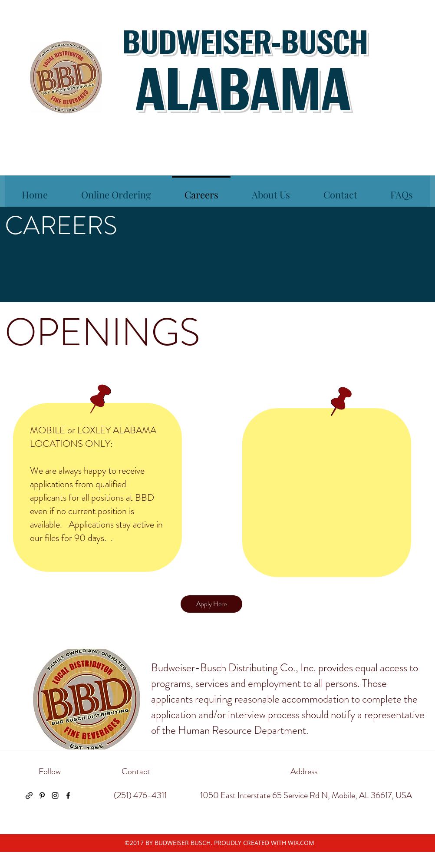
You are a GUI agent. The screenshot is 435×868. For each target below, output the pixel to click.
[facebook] (68, 795)
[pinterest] (42, 795)
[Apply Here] (211, 604)
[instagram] (55, 795)
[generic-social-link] (29, 795)
